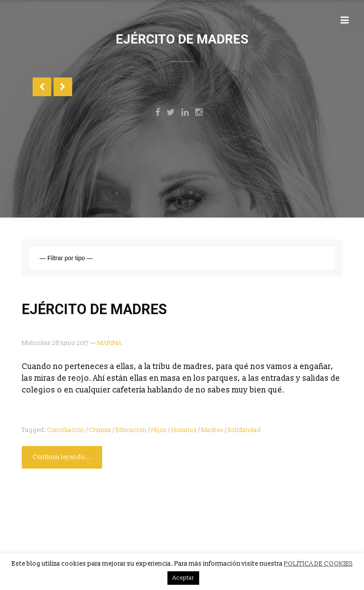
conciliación (66, 430)
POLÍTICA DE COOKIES (318, 564)
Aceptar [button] (183, 578)
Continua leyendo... (62, 457)
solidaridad (244, 430)
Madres (212, 430)
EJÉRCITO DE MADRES (94, 309)
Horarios (184, 430)
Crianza (100, 430)
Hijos (159, 430)
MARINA (110, 343)
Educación (131, 430)
